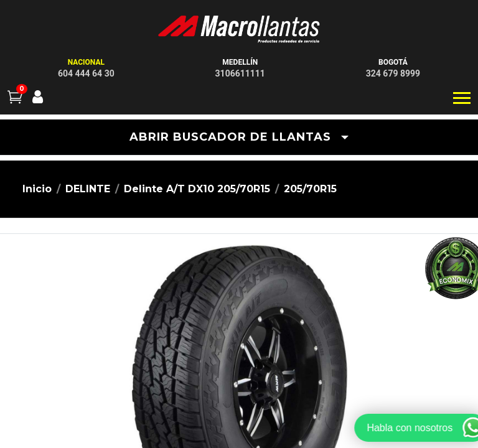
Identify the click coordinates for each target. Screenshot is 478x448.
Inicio (37, 189)
